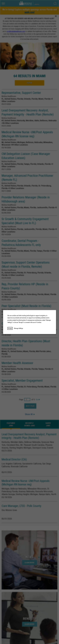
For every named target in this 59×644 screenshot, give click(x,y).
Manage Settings (19, 328)
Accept (10, 328)
